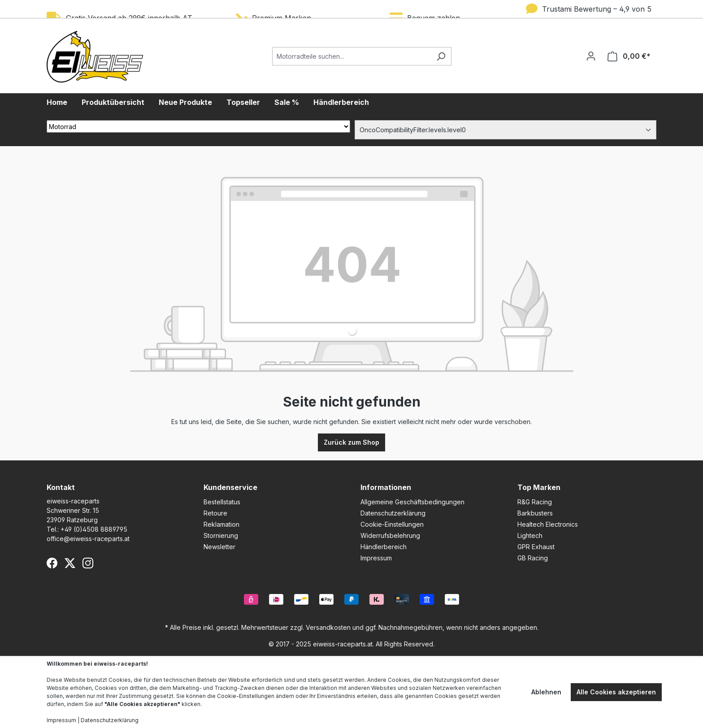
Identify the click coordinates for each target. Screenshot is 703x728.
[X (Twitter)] (70, 563)
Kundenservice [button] (230, 487)
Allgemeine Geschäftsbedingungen (412, 502)
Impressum (376, 558)
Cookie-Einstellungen (392, 524)
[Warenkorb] (629, 56)
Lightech (530, 535)
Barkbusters (535, 513)
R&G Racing (535, 502)
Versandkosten (328, 627)
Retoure (215, 513)
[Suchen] (441, 56)
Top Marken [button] (539, 487)
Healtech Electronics (548, 524)
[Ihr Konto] (591, 56)
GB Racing (533, 558)
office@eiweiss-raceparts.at (88, 539)
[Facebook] (52, 563)
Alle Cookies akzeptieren (616, 692)
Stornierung (221, 535)
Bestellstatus (222, 502)
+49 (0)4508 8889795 (94, 529)
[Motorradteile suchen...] (351, 56)
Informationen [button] (386, 487)
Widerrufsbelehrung (390, 535)
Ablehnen (546, 692)
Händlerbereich (384, 547)
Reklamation (221, 524)
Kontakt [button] (61, 487)
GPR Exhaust (536, 547)
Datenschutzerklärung (393, 513)
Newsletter (219, 547)
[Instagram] (88, 563)
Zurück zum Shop (351, 442)
